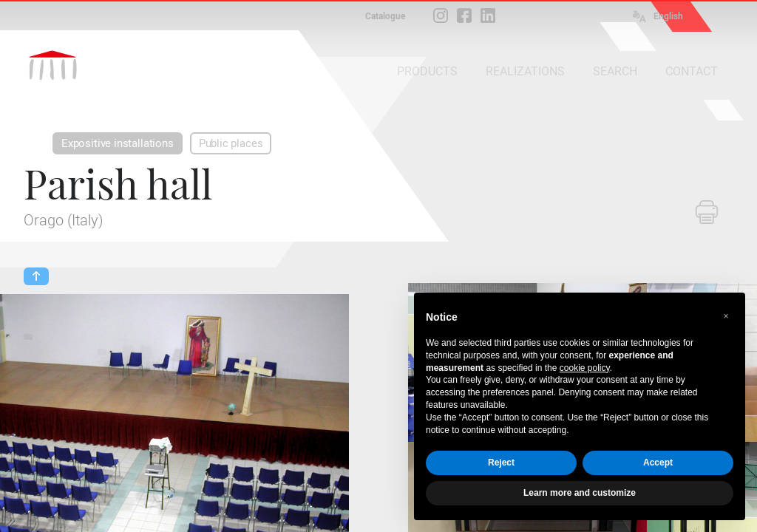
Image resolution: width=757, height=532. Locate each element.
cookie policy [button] (585, 368)
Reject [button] (501, 463)
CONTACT (692, 71)
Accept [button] (658, 463)
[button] (726, 316)
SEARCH (615, 71)
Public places (231, 143)
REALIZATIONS (525, 71)
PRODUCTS (427, 71)
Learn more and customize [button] (580, 493)
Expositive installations (118, 143)
